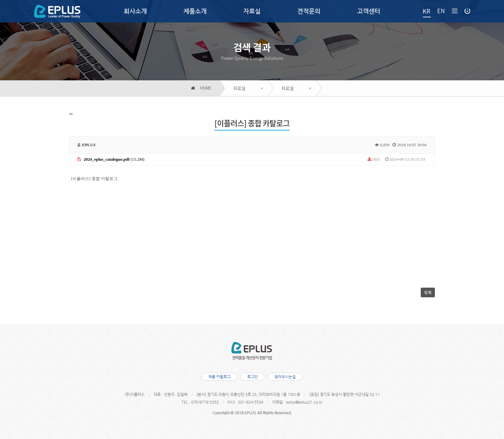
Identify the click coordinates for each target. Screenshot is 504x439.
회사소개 (135, 11)
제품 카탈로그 (219, 377)
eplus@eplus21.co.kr (304, 402)
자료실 (252, 11)
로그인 (252, 377)
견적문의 (309, 11)
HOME (201, 88)
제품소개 (195, 11)
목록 (428, 292)
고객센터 (369, 11)
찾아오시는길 (285, 377)
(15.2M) (111, 159)
